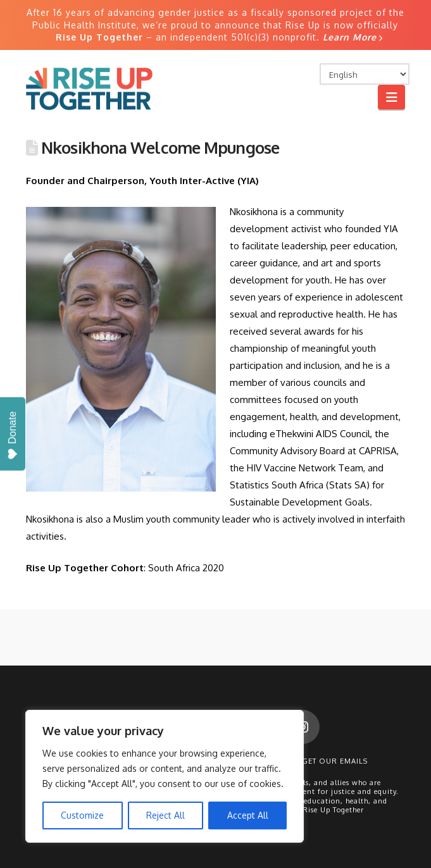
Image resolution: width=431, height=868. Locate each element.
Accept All (248, 815)
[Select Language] (365, 74)
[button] (391, 97)
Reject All (166, 815)
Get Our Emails (335, 761)
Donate (12, 436)
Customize (82, 815)
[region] (165, 776)
